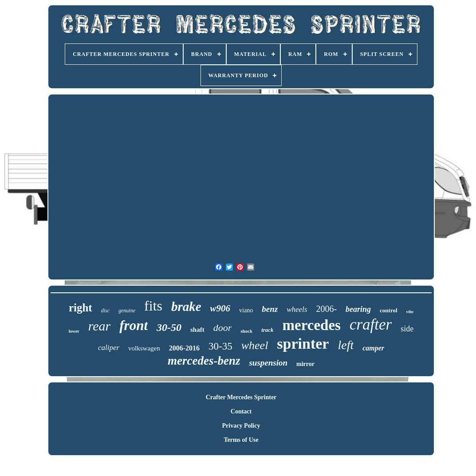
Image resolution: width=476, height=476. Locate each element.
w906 (220, 308)
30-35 (220, 346)
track (267, 330)
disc (105, 311)
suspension (268, 363)
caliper (109, 348)
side (407, 329)
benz (270, 309)
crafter (371, 325)
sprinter (303, 344)
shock (246, 331)
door (223, 328)
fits (153, 306)
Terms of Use (241, 440)
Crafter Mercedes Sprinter (241, 397)
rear (100, 326)
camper (373, 348)
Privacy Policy (241, 426)
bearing (358, 309)
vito (410, 311)
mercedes (312, 325)
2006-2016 (184, 348)
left (346, 345)
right (81, 308)
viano (246, 310)
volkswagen (144, 348)
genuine (127, 311)
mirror (305, 364)
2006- (326, 309)
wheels (297, 309)
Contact (241, 411)
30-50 (169, 327)
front (134, 325)
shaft (197, 330)
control (388, 310)
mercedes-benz (204, 361)
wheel (255, 345)
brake (186, 307)
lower (74, 331)
